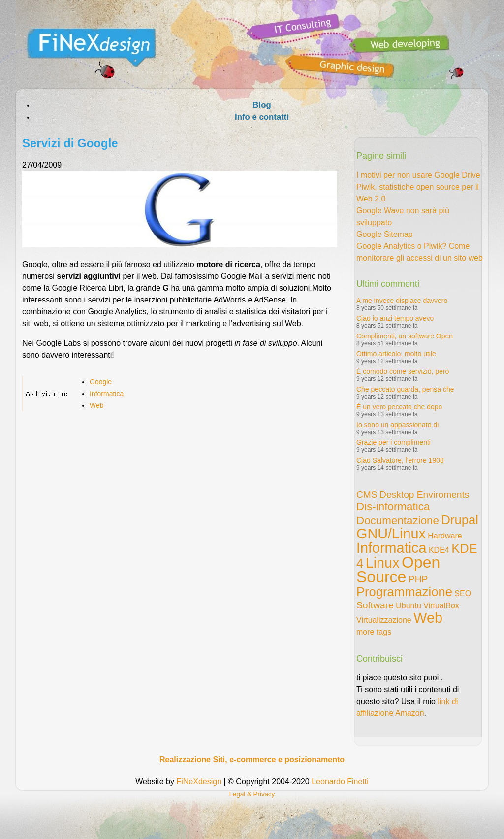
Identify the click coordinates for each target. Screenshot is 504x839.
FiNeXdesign (199, 782)
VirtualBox (441, 606)
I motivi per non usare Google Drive (418, 175)
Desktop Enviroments (424, 494)
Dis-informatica (393, 507)
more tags (374, 632)
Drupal (459, 520)
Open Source (398, 570)
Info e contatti (262, 117)
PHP (418, 579)
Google (101, 382)
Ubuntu (409, 606)
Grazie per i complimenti (394, 442)
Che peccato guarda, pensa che (405, 389)
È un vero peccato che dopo (399, 407)
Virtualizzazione (384, 620)
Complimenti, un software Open (405, 336)
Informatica (107, 394)
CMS (367, 494)
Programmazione (404, 592)
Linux (383, 563)
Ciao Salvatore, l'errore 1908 (400, 460)
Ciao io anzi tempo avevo (395, 318)
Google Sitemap (385, 234)
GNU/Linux (391, 534)
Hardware (445, 536)
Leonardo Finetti (340, 782)
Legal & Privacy (252, 794)
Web (97, 405)
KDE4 (439, 550)
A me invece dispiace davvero (402, 301)
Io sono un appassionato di (397, 425)
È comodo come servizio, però (403, 371)
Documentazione (398, 520)
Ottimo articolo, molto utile (396, 354)
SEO (463, 593)
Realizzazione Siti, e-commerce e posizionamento (252, 759)
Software (375, 605)
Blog (262, 105)
